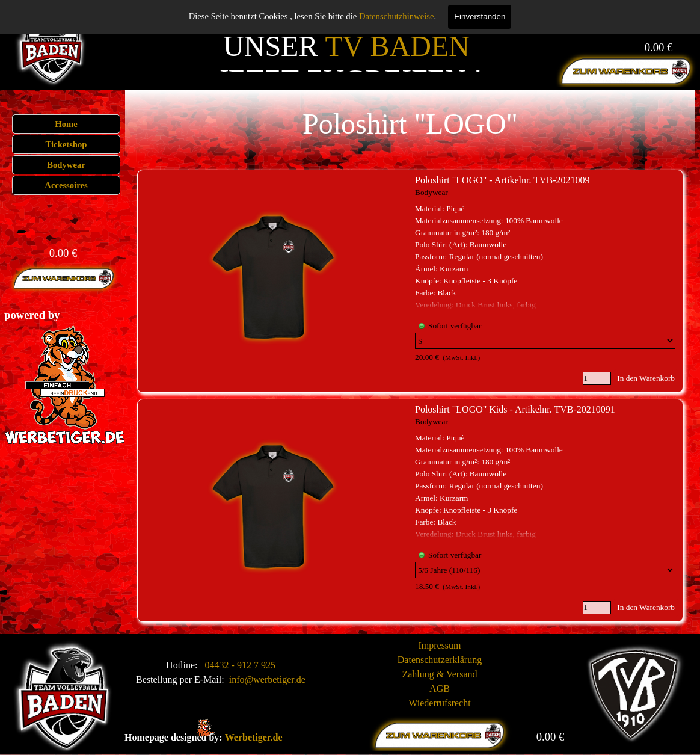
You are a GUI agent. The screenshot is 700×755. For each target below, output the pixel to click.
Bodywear (66, 165)
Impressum (439, 645)
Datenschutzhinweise (397, 16)
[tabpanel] (49, 315)
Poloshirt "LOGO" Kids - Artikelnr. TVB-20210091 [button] (515, 409)
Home (66, 124)
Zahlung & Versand (439, 674)
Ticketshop (66, 144)
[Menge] (597, 378)
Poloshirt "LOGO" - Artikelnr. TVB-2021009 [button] (502, 180)
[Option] (545, 341)
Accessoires (66, 185)
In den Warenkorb (646, 378)
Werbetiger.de (254, 737)
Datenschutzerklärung (440, 660)
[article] (410, 281)
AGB (440, 689)
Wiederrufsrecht (439, 703)
